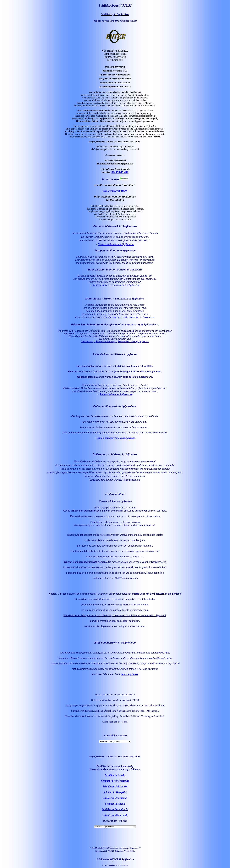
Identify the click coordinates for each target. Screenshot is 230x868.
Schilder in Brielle (115, 775)
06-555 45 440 (120, 172)
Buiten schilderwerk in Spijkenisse (116, 438)
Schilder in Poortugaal (115, 798)
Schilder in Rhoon (115, 804)
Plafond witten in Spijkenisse (116, 394)
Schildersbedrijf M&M (115, 191)
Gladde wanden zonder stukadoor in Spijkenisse (130, 317)
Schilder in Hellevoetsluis (115, 781)
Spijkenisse (134, 285)
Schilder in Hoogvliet (115, 792)
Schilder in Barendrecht (115, 809)
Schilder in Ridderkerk (115, 815)
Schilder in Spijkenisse (115, 787)
